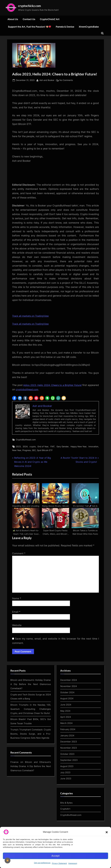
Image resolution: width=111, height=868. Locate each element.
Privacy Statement (59, 863)
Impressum (73, 863)
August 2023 (67, 780)
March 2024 (67, 737)
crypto (33, 447)
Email (16, 626)
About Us (13, 20)
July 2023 (66, 786)
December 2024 (69, 695)
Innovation (93, 447)
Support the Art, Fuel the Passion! (29, 27)
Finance (15, 784)
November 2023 (69, 762)
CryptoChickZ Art (50, 20)
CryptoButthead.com (26, 440)
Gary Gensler (63, 447)
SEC (34, 451)
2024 (25, 447)
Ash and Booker (47, 81)
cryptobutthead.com (39, 390)
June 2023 (66, 792)
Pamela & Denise (65, 27)
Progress (27, 451)
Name (17, 613)
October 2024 (68, 707)
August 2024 (67, 713)
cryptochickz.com (31, 6)
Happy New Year (79, 447)
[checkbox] (8, 860)
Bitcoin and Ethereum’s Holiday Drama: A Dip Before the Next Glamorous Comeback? (31, 699)
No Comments (66, 81)
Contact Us (29, 20)
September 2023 (70, 774)
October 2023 (68, 768)
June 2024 (66, 719)
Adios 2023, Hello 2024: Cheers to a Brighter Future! (59, 386)
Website (17, 640)
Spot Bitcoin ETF (45, 451)
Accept (56, 856)
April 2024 (66, 731)
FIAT (53, 447)
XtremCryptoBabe (89, 27)
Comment (19, 568)
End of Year (43, 447)
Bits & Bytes (67, 816)
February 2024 (68, 743)
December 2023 (69, 756)
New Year (17, 451)
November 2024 (69, 701)
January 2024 (68, 750)
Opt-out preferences (42, 863)
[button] (107, 832)
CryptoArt (66, 822)
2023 (18, 447)
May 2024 (66, 725)
